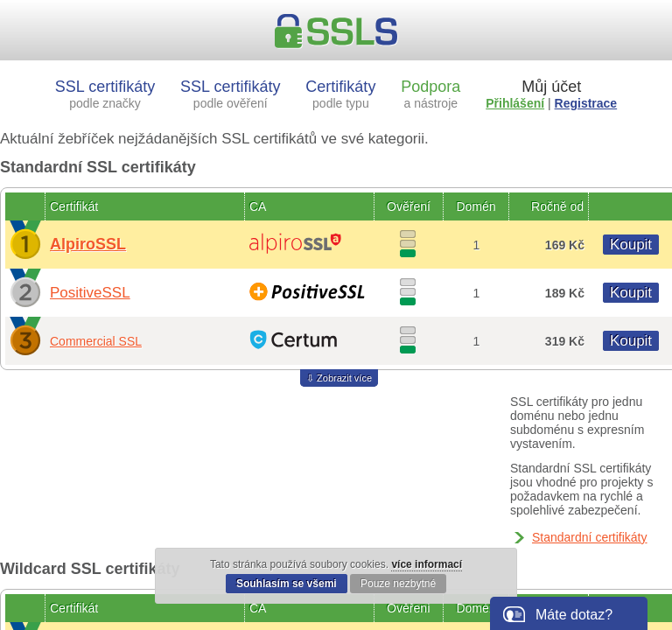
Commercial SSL (96, 341)
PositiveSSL (90, 293)
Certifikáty (340, 94)
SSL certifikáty (105, 94)
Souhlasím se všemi (287, 584)
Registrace (586, 103)
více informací (427, 564)
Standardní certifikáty (590, 537)
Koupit (631, 245)
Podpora (430, 94)
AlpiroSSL (88, 244)
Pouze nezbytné (398, 584)
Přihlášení (515, 103)
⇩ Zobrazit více (339, 378)
